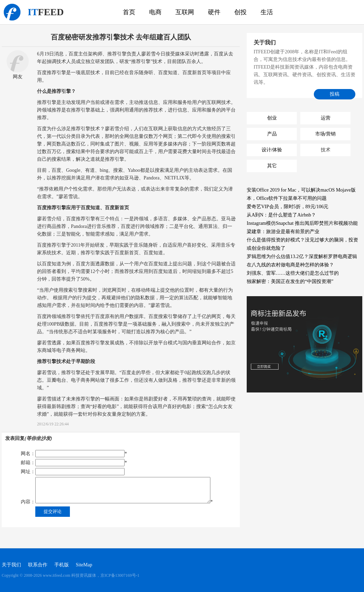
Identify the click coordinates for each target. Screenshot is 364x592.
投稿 (335, 94)
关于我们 (11, 565)
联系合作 (38, 565)
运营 (326, 118)
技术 (326, 150)
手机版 (62, 565)
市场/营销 (326, 134)
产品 (272, 134)
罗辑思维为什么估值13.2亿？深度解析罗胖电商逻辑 (302, 257)
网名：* (74, 454)
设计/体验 (272, 150)
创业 (272, 118)
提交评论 (53, 511)
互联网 (185, 12)
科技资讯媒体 (12, 12)
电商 (155, 12)
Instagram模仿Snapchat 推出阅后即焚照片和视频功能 (302, 223)
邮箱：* (74, 463)
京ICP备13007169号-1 (120, 575)
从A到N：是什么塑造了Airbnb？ (281, 215)
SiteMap (84, 565)
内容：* (117, 491)
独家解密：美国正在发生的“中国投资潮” (290, 281)
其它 (272, 166)
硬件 (214, 12)
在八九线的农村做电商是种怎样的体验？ (290, 265)
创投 (240, 12)
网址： (73, 472)
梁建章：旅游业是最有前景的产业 (283, 232)
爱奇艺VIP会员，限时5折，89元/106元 (288, 207)
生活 (267, 12)
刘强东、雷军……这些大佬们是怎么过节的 (293, 273)
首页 (129, 12)
